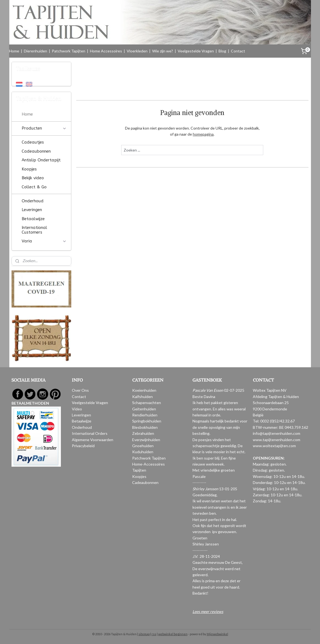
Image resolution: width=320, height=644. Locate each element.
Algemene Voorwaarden (93, 440)
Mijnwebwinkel (217, 634)
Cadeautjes (33, 142)
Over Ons (80, 390)
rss (154, 634)
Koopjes (29, 169)
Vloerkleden (137, 51)
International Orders (90, 433)
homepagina (203, 134)
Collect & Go (34, 187)
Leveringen (32, 210)
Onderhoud (33, 201)
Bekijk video (33, 178)
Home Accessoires (106, 51)
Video (77, 409)
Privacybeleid (83, 446)
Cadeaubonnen (36, 151)
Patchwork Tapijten (69, 51)
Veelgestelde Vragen (196, 51)
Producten (44, 128)
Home (14, 51)
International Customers (34, 230)
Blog (222, 51)
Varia (44, 241)
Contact (238, 51)
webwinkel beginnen (173, 634)
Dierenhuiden (36, 51)
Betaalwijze (33, 219)
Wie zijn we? (163, 51)
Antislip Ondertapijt (41, 160)
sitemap (144, 634)
